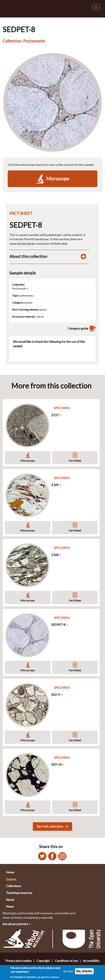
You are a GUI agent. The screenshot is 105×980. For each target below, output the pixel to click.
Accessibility (91, 961)
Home (10, 872)
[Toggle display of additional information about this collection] (83, 256)
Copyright (43, 961)
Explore (11, 879)
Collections (14, 886)
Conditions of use (66, 961)
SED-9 (56, 695)
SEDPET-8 (58, 625)
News (10, 906)
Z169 (55, 485)
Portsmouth (19, 288)
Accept (68, 971)
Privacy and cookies (19, 961)
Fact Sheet (75, 461)
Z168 (55, 555)
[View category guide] (92, 328)
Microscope (28, 461)
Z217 (55, 415)
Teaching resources (19, 893)
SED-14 (56, 764)
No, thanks (84, 971)
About (10, 900)
